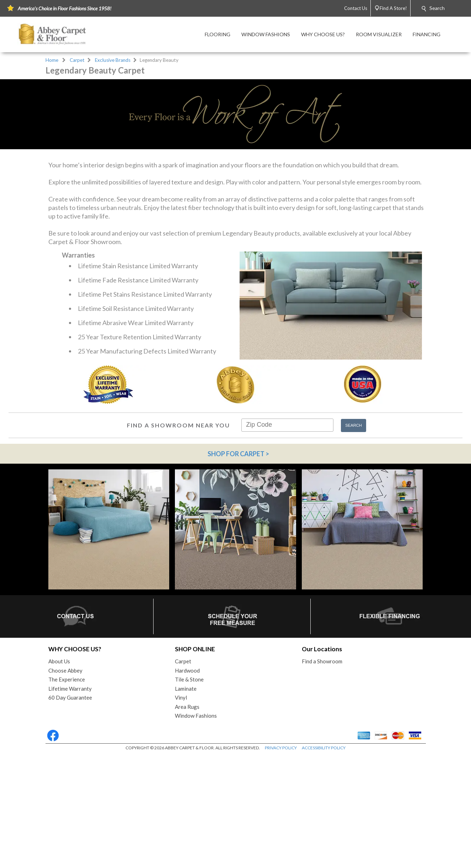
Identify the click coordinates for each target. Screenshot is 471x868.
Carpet (77, 60)
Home (52, 60)
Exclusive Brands (113, 60)
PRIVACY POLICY (281, 865)
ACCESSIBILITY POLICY (324, 865)
